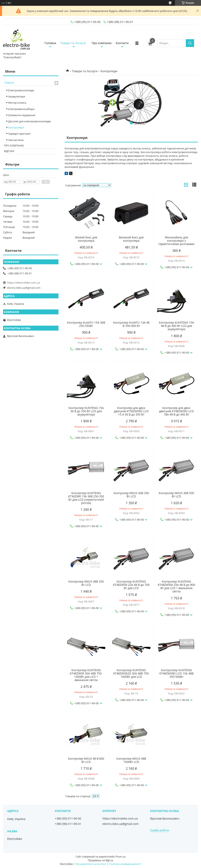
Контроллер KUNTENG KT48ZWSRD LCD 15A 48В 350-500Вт (176, 673)
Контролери (16, 127)
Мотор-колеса (17, 103)
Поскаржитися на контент (91, 864)
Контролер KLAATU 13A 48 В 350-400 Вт (131, 324)
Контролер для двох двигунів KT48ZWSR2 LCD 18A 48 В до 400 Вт (176, 411)
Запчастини (16, 140)
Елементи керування (22, 115)
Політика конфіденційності (125, 864)
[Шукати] (190, 43)
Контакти (122, 43)
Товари (9, 83)
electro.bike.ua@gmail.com (24, 288)
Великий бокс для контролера (131, 239)
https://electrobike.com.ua (24, 283)
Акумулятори (17, 96)
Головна (50, 43)
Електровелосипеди (21, 90)
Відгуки (9, 151)
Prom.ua (121, 857)
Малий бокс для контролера (86, 239)
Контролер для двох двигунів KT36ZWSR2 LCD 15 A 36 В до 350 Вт (131, 411)
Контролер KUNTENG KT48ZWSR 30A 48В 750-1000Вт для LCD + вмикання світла (86, 675)
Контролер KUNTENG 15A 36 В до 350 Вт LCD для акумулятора (86, 411)
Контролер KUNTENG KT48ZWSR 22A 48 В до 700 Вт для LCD (131, 585)
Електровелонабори (21, 109)
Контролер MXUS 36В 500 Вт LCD (176, 495)
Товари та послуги (73, 43)
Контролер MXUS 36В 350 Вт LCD (131, 495)
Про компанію (102, 43)
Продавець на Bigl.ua (100, 860)
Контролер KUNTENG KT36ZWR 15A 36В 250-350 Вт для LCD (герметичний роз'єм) (86, 498)
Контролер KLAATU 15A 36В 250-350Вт (86, 324)
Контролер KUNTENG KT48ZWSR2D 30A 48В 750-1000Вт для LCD (131, 673)
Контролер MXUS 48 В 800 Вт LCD (86, 760)
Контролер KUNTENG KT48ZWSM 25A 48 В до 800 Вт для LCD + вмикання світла (176, 586)
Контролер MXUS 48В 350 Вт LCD (86, 583)
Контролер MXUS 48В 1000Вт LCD (131, 760)
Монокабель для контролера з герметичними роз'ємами (176, 241)
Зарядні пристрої (19, 134)
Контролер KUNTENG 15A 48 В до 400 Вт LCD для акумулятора (176, 326)
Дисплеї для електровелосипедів (29, 121)
